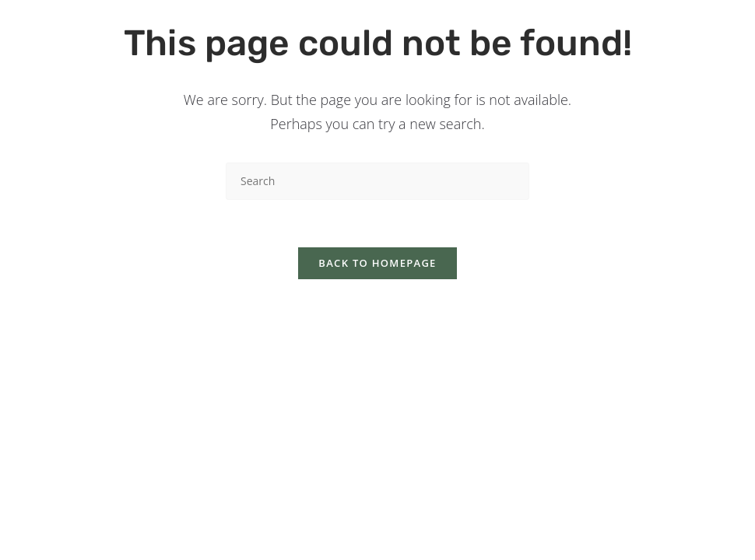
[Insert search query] (377, 181)
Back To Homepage (377, 263)
